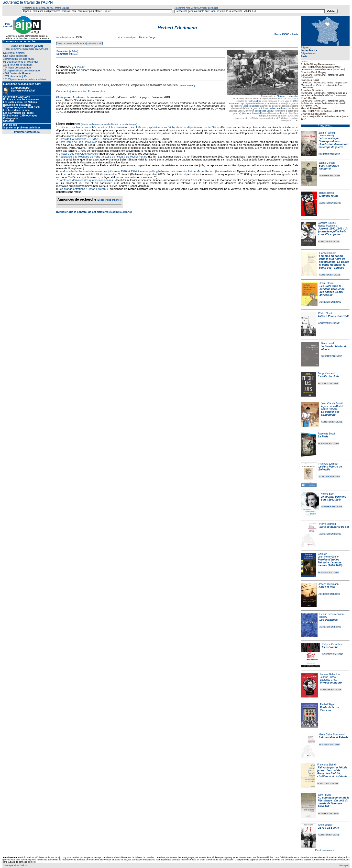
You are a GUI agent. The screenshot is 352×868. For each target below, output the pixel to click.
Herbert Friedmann (278, 108)
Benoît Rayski (327, 193)
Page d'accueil (8, 25)
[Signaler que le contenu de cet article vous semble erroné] (94, 212)
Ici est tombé (330, 647)
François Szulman (328, 464)
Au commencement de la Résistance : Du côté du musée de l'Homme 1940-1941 (334, 802)
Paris (304, 56)
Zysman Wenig (327, 133)
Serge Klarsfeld (326, 373)
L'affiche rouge (329, 196)
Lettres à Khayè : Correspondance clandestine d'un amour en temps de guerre (334, 143)
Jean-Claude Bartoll (332, 404)
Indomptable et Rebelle (333, 737)
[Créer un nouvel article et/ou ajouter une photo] (80, 43)
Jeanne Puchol (328, 677)
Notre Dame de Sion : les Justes (78, 142)
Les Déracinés (329, 620)
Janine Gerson (327, 163)
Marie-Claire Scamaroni (332, 735)
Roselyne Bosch (327, 434)
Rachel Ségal (327, 704)
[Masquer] (74, 54)
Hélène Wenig (326, 135)
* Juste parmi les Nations (15, 865)
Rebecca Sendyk (266, 111)
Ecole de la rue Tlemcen (330, 709)
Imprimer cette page (27, 132)
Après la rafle (327, 587)
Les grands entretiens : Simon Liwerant (82, 189)
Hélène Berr (327, 494)
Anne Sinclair (325, 825)
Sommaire (62, 51)
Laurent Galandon (330, 674)
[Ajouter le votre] (187, 86)
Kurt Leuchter (254, 101)
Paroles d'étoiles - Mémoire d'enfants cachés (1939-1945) (330, 562)
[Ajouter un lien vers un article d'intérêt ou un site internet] (109, 124)
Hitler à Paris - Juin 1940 (334, 316)
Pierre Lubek (328, 343)
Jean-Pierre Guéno (328, 557)
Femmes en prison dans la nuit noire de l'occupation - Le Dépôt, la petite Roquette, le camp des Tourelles (334, 262)
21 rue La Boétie (328, 828)
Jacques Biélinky (327, 223)
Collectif (322, 554)
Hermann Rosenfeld (252, 113)
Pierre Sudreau (328, 524)
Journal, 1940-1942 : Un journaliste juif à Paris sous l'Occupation (333, 231)
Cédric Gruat (325, 313)
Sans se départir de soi (334, 527)
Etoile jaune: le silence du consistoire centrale (86, 97)
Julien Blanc (324, 795)
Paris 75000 (282, 34)
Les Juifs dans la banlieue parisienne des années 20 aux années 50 (332, 290)
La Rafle (323, 436)
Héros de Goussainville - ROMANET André (84, 139)
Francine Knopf (237, 103)
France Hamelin (328, 253)
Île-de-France (309, 50)
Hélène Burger (148, 37)
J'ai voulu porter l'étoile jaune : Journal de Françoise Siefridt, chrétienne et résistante (332, 772)
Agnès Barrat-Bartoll (332, 406)
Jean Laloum (326, 283)
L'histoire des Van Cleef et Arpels (78, 154)
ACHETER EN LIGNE (329, 154)
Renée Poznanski (328, 226)
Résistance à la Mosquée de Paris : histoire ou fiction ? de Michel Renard (103, 157)
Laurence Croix (328, 680)
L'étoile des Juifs (329, 376)
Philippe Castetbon (332, 644)
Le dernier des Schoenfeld (330, 413)
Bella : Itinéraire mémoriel (329, 167)
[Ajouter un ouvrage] (325, 850)
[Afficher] (73, 51)
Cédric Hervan (329, 409)
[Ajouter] (81, 67)
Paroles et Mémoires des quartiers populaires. (86, 180)
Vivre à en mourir (331, 683)
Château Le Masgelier (287, 96)
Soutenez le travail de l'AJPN (28, 2)
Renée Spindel (252, 106)
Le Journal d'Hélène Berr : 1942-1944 (333, 498)
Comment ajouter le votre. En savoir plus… (82, 91)
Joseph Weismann (329, 584)
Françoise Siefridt (327, 765)
